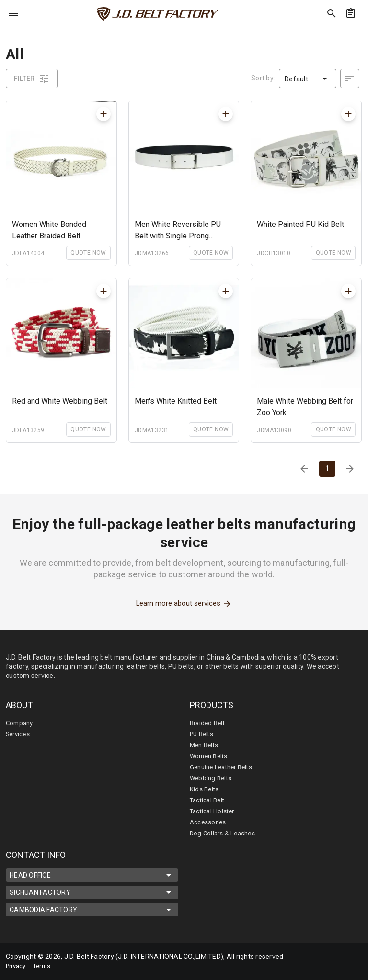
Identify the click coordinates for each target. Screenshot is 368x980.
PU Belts (203, 734)
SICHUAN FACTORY (92, 893)
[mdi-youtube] (314, 968)
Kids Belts (205, 789)
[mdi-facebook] (314, 956)
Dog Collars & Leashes (224, 834)
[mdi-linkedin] (334, 956)
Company (21, 723)
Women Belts (211, 756)
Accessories (209, 822)
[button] (308, 79)
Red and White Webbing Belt (60, 401)
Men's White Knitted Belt (176, 401)
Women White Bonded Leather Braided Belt (49, 230)
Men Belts (205, 745)
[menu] (13, 13)
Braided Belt (209, 723)
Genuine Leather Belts (224, 767)
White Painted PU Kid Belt (300, 224)
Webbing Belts (212, 778)
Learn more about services (184, 604)
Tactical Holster (214, 811)
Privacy (17, 966)
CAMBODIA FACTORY (92, 910)
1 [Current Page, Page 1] (327, 468)
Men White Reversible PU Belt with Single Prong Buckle (178, 231)
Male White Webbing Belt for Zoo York (305, 407)
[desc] (350, 79)
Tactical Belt (209, 800)
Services (19, 734)
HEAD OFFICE (92, 876)
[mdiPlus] (103, 114)
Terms (46, 966)
